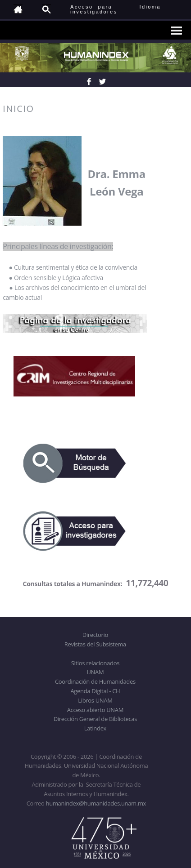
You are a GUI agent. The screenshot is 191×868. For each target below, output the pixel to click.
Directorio (95, 635)
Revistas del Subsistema (95, 644)
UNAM (95, 672)
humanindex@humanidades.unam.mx (96, 803)
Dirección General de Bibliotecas (95, 719)
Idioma (161, 7)
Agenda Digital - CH (95, 691)
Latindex (95, 728)
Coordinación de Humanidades (95, 681)
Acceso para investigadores (94, 9)
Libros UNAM (95, 700)
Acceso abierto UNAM (95, 710)
